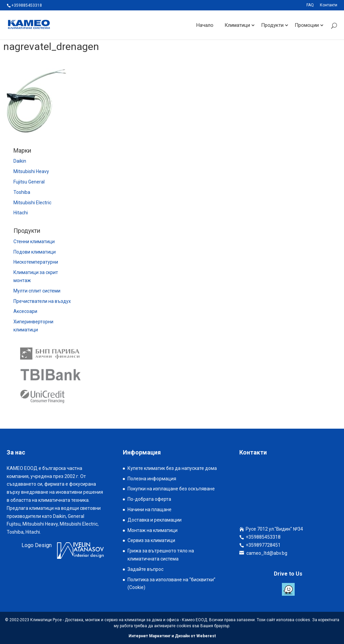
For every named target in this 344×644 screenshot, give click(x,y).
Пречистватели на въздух (42, 301)
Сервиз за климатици (151, 540)
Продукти (272, 25)
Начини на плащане (150, 509)
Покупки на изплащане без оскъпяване (171, 489)
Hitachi (21, 213)
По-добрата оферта (149, 499)
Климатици (237, 25)
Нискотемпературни (36, 262)
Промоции (307, 25)
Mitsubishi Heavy (31, 171)
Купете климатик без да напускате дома (172, 468)
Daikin (20, 161)
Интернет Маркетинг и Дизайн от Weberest (172, 636)
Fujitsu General (29, 182)
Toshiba (22, 192)
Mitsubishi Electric (32, 203)
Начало (205, 25)
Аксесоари (25, 311)
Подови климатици (35, 252)
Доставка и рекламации (155, 520)
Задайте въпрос (145, 569)
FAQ (310, 5)
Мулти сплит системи (37, 291)
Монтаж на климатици (153, 530)
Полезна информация (152, 479)
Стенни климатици (34, 241)
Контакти (329, 5)
